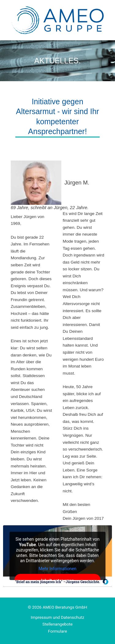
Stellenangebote (57, 624)
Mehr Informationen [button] (57, 568)
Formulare (58, 631)
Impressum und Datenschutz (57, 617)
